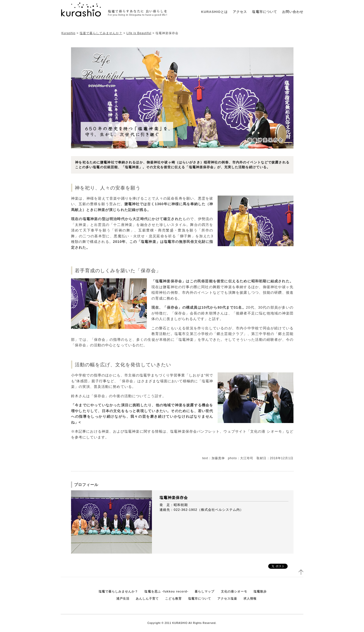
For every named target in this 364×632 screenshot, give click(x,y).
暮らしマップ (204, 592)
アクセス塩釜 (227, 599)
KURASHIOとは (215, 12)
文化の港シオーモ (234, 592)
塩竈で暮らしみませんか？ (118, 592)
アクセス (240, 12)
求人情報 (250, 599)
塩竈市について (264, 12)
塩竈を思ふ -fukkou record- (166, 592)
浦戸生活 (123, 599)
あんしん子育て (147, 599)
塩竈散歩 (260, 592)
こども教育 (173, 599)
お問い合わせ (293, 12)
